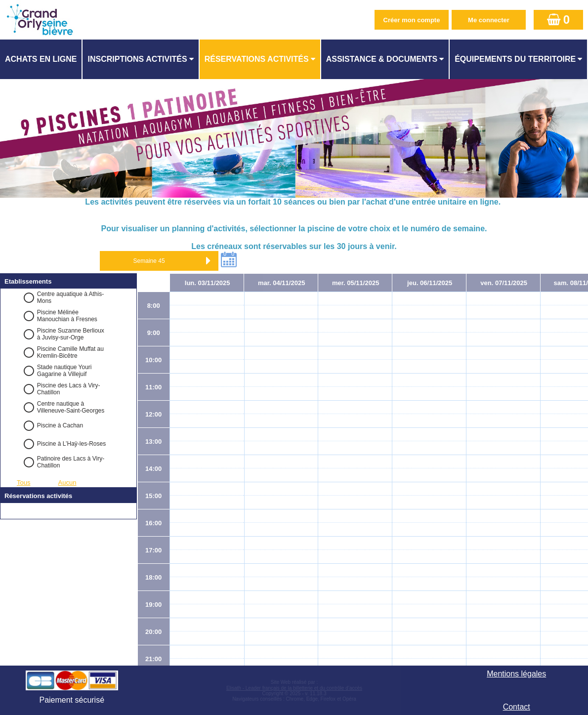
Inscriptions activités (137, 59)
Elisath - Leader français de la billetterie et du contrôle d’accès (294, 688)
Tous (23, 483)
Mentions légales (516, 674)
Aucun (67, 483)
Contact (517, 707)
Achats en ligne (41, 59)
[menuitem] (41, 59)
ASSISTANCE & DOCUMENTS (382, 59)
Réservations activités (257, 59)
